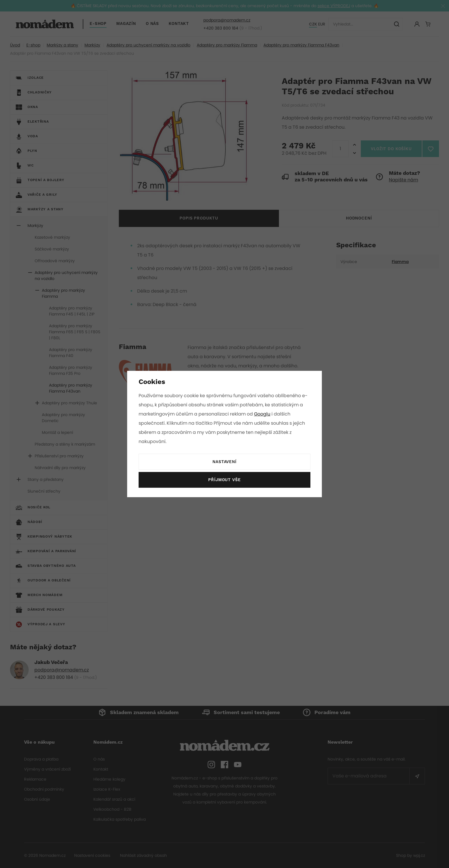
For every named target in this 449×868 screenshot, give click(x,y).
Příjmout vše (224, 480)
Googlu (263, 414)
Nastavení (224, 462)
